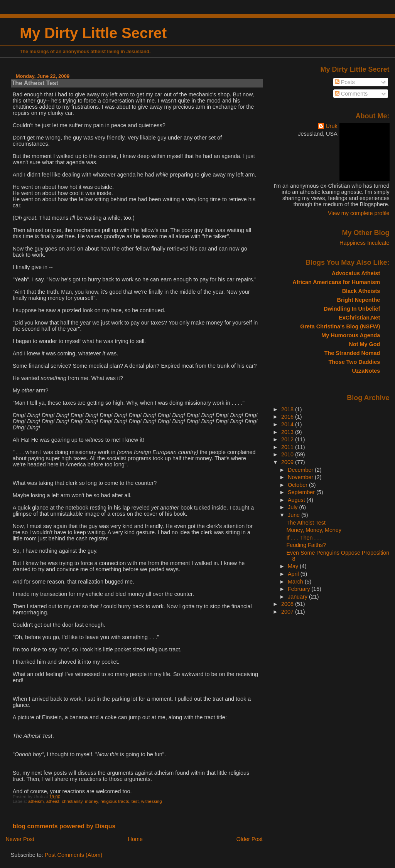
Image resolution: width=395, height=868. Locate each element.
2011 (288, 447)
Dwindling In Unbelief (352, 309)
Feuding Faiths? (306, 545)
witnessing (152, 801)
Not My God (365, 344)
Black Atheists (361, 291)
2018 (288, 409)
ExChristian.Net (359, 318)
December (301, 470)
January (298, 597)
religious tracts (115, 801)
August (297, 500)
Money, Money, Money (314, 530)
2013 (288, 432)
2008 (288, 604)
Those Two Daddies (354, 362)
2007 (288, 612)
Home (135, 839)
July (293, 507)
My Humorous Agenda (351, 335)
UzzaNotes (366, 371)
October (298, 485)
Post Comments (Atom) (74, 855)
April (294, 574)
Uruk (331, 126)
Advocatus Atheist (356, 273)
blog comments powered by (64, 826)
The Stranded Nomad (352, 353)
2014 (288, 424)
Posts (345, 82)
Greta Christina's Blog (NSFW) (340, 326)
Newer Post (20, 839)
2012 (288, 439)
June (295, 515)
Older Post (250, 839)
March (296, 582)
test (135, 801)
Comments (351, 94)
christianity (72, 801)
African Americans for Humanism (336, 282)
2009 (288, 462)
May (294, 566)
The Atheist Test (35, 83)
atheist (53, 801)
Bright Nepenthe (358, 300)
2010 (288, 454)
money (91, 801)
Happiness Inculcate (365, 243)
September (302, 492)
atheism (36, 801)
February (300, 589)
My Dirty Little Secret (93, 33)
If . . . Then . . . (304, 538)
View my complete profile (359, 213)
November (301, 477)
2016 (288, 417)
